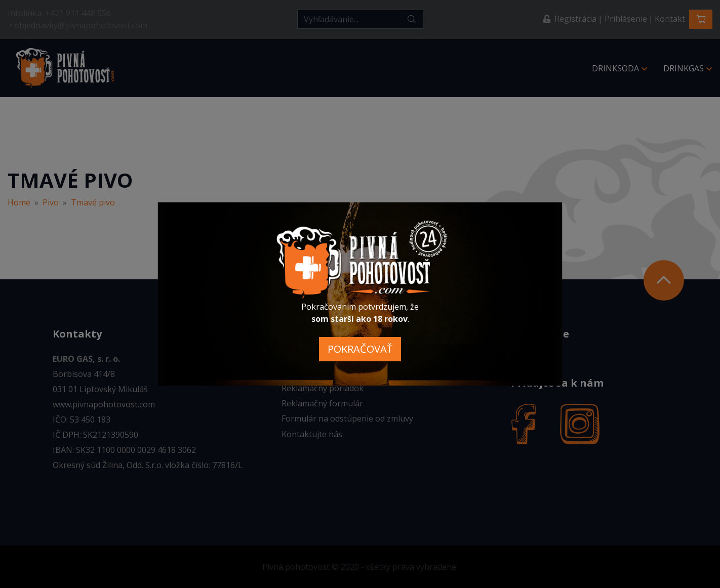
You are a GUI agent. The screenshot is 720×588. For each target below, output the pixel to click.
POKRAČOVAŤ (360, 349)
